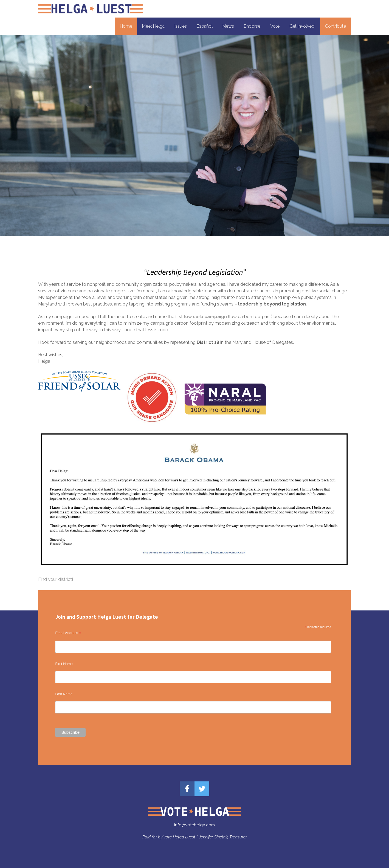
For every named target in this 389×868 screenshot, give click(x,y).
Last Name (64, 694)
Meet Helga (153, 26)
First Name (64, 664)
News (228, 26)
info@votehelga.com (194, 825)
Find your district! (56, 579)
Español (205, 26)
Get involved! (302, 26)
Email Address (68, 633)
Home (126, 26)
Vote (275, 26)
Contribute (336, 26)
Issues (181, 26)
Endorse (252, 26)
